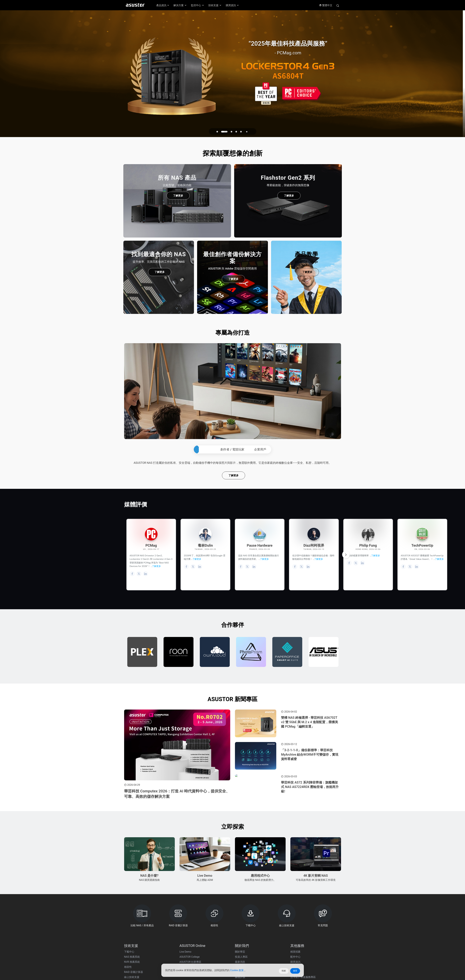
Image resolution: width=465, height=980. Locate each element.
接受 (295, 971)
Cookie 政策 (237, 971)
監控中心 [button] (198, 5)
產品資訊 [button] (163, 5)
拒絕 (284, 971)
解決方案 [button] (180, 5)
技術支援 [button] (215, 5)
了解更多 (234, 519)
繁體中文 (326, 5)
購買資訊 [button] (232, 5)
